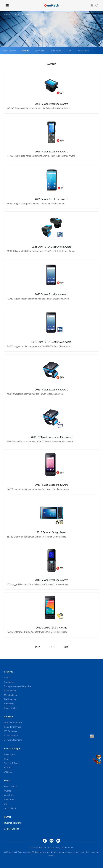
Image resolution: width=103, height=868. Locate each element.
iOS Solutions (11, 731)
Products (8, 717)
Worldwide (40, 51)
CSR (70, 51)
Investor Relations (13, 823)
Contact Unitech (11, 829)
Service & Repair (12, 763)
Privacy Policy (54, 848)
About (17, 15)
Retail (7, 678)
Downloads (9, 755)
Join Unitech (83, 51)
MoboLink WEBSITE (38, 848)
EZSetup (8, 768)
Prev (37, 647)
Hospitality (9, 682)
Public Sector (10, 708)
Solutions (9, 672)
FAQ (6, 759)
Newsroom (56, 51)
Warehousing (10, 691)
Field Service (10, 699)
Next (66, 647)
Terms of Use (68, 848)
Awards (28, 15)
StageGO (8, 772)
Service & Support (13, 749)
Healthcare (9, 704)
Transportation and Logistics (18, 686)
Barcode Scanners (13, 727)
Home (7, 15)
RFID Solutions (11, 736)
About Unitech (9, 51)
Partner (8, 817)
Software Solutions (13, 740)
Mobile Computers (13, 723)
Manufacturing (11, 695)
